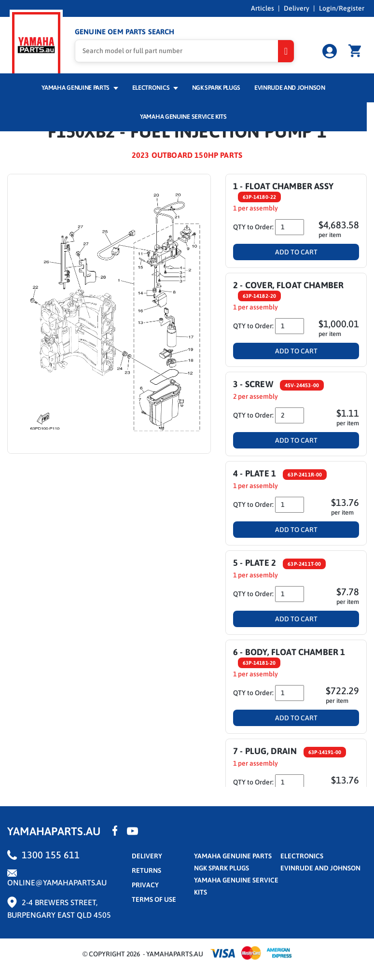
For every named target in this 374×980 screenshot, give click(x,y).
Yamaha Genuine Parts (80, 88)
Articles (263, 8)
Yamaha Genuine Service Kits (183, 117)
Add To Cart (296, 252)
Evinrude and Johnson (290, 88)
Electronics (155, 88)
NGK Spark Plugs (216, 88)
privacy (145, 885)
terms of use (154, 899)
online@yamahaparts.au (57, 882)
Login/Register (342, 8)
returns (146, 870)
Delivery (297, 8)
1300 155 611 (51, 855)
